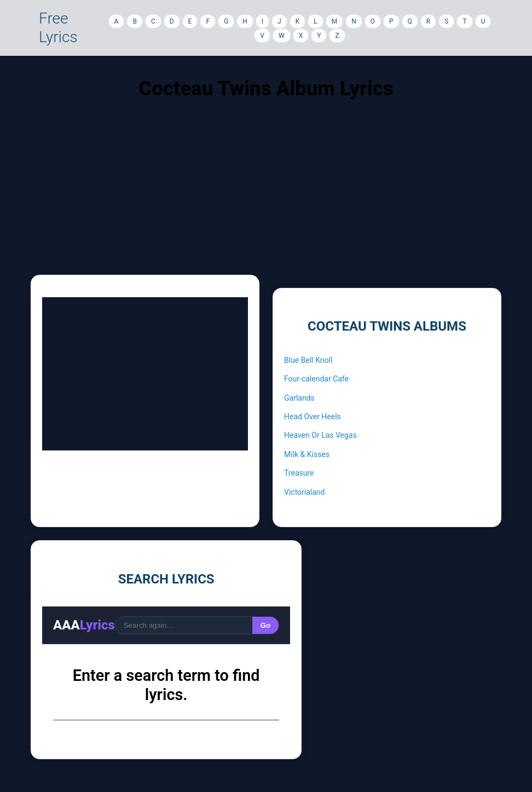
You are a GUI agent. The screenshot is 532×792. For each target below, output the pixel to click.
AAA (84, 625)
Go (266, 625)
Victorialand (304, 492)
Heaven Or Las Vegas (320, 435)
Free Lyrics (58, 28)
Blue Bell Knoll (308, 360)
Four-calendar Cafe (316, 379)
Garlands (299, 398)
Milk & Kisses (307, 454)
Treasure (299, 473)
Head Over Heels (313, 417)
